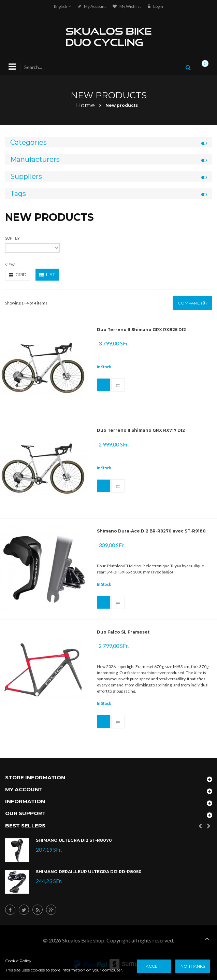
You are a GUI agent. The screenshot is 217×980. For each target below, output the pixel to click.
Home (85, 105)
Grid (18, 274)
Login (155, 6)
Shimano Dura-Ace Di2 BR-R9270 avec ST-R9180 (151, 531)
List (47, 274)
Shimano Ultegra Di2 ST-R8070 (74, 841)
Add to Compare (118, 385)
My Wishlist (127, 6)
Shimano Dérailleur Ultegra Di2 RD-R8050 (89, 872)
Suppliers (26, 176)
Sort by (12, 238)
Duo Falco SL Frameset (123, 632)
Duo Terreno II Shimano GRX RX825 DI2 (141, 330)
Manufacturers (35, 159)
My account (92, 6)
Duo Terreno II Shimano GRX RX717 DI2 (141, 430)
